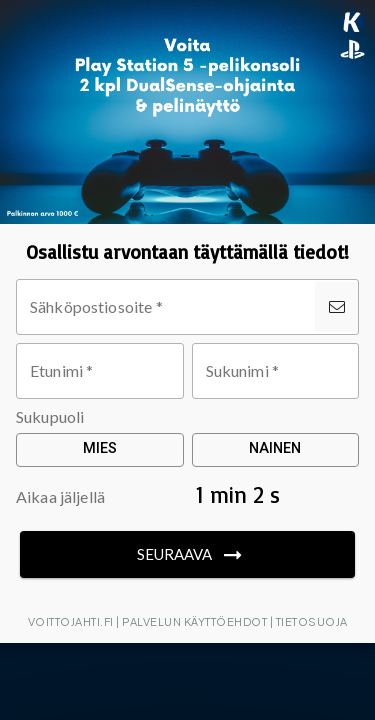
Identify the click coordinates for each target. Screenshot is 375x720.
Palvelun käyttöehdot (194, 621)
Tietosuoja (312, 621)
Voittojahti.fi (71, 621)
